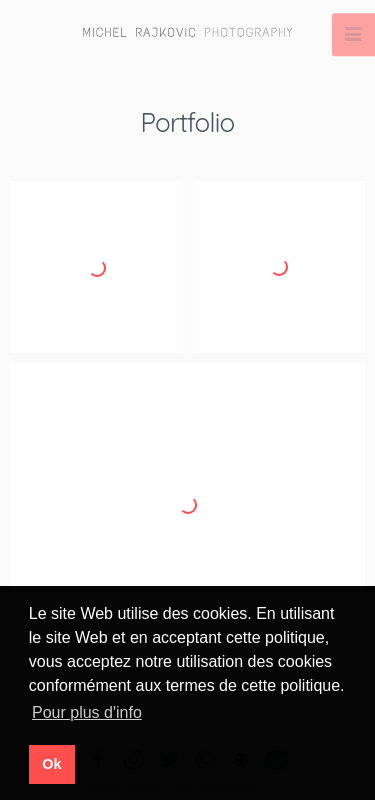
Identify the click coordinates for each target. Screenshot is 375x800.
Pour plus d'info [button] (87, 712)
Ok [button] (51, 764)
